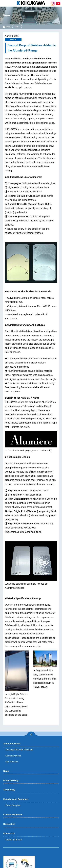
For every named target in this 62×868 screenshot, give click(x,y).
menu (3, 3)
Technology (9, 790)
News (17, 27)
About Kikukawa (12, 744)
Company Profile (13, 756)
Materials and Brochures (16, 799)
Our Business (12, 762)
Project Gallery (11, 780)
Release (13, 39)
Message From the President (19, 750)
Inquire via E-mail (14, 840)
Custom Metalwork (13, 814)
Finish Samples (13, 805)
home (8, 27)
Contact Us (9, 833)
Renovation (9, 824)
